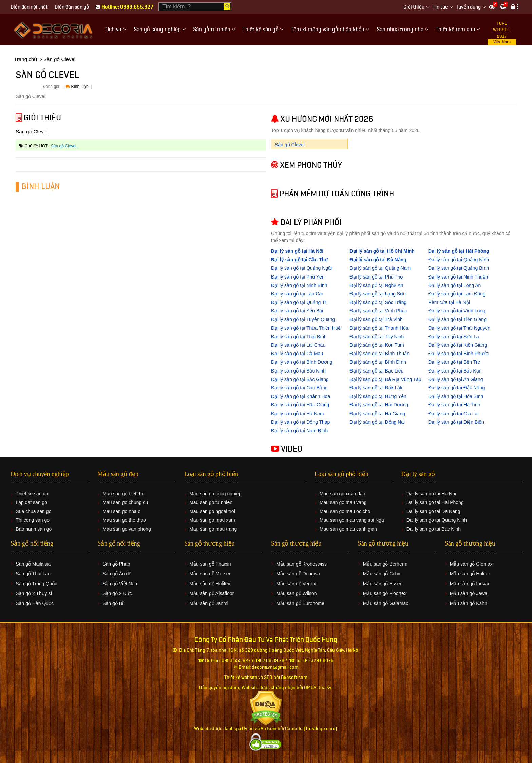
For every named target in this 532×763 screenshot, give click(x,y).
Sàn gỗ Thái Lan (33, 574)
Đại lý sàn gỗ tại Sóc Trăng (378, 302)
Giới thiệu (414, 7)
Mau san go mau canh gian (348, 529)
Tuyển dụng (468, 7)
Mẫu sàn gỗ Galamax (386, 603)
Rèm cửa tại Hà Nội (449, 302)
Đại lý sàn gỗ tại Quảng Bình (459, 268)
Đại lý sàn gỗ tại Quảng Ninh (459, 260)
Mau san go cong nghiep (215, 494)
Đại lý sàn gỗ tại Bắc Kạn (455, 371)
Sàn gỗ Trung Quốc (36, 584)
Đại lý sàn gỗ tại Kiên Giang (458, 345)
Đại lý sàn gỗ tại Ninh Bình (299, 285)
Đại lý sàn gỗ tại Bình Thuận (379, 354)
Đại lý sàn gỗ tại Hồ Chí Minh (382, 251)
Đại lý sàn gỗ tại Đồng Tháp (300, 422)
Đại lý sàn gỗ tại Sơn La (454, 337)
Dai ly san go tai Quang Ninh (437, 520)
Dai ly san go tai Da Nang (433, 511)
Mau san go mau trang (213, 529)
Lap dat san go (31, 502)
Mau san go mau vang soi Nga (352, 520)
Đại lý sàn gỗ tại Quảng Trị (299, 302)
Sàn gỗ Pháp (116, 564)
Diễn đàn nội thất (29, 7)
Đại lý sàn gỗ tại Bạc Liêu (376, 371)
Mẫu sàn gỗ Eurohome (300, 603)
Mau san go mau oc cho (345, 511)
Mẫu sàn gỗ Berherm (385, 564)
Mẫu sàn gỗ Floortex (385, 593)
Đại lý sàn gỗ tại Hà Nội (297, 251)
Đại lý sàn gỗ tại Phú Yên (298, 277)
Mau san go (115, 494)
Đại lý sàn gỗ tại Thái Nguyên (459, 328)
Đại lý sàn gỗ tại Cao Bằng (299, 388)
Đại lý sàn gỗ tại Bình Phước (459, 354)
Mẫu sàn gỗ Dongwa (298, 574)
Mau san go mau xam (212, 520)
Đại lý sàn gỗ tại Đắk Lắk (376, 388)
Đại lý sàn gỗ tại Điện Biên (456, 422)
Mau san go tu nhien (211, 502)
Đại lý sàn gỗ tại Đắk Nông (457, 388)
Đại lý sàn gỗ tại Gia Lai (453, 414)
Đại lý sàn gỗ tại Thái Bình (299, 337)
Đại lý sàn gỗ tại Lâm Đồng (457, 294)
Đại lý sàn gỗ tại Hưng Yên (378, 396)
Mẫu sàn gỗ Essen (383, 584)
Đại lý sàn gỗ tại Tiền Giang (457, 319)
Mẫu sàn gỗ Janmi (209, 603)
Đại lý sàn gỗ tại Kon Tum (377, 345)
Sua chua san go (33, 511)
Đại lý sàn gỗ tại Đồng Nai (377, 422)
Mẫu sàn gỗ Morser (210, 574)
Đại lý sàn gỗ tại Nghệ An (376, 285)
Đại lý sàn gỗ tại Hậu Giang (300, 405)
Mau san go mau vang (343, 502)
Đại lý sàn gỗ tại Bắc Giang (300, 379)
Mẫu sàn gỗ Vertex (296, 584)
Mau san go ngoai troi (212, 511)
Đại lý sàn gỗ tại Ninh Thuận (458, 277)
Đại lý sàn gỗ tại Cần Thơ (299, 260)
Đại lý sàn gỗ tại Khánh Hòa (301, 396)
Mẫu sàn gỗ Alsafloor (212, 593)
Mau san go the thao (124, 520)
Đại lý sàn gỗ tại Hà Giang (377, 414)
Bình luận (77, 87)
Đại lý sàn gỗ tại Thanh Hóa (379, 328)
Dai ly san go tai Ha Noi (431, 494)
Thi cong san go (33, 520)
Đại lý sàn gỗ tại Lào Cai (297, 294)
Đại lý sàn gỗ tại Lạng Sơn (378, 294)
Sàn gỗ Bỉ (113, 603)
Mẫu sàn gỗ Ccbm (382, 574)
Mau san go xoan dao (343, 494)
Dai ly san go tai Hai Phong (435, 502)
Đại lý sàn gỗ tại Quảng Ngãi (301, 268)
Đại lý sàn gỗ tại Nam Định (299, 431)
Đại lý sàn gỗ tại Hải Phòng (459, 251)
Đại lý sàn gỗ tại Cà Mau (297, 354)
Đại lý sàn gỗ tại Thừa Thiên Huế (306, 328)
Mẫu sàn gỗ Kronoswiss (301, 564)
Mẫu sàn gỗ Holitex (210, 584)
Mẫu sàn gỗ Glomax (471, 564)
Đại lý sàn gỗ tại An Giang (456, 379)
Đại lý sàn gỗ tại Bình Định (378, 362)
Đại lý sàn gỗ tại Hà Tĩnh (454, 405)
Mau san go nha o (121, 511)
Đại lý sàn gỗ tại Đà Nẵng (378, 260)
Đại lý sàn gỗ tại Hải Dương (379, 405)
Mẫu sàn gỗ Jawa (469, 593)
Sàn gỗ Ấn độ (117, 574)
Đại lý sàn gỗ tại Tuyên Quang (303, 319)
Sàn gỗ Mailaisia (33, 564)
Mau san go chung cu (125, 502)
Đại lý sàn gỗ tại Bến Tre (454, 362)
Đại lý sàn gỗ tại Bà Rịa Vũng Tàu (385, 379)
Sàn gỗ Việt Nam (120, 584)
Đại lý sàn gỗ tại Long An (455, 285)
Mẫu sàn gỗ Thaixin (210, 564)
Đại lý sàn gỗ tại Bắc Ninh (298, 371)
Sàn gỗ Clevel (64, 146)
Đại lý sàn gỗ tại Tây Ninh (377, 337)
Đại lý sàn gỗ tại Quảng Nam (380, 268)
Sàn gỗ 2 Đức (117, 593)
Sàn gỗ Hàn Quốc (35, 603)
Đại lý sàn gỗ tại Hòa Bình (456, 396)
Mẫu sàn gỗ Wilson (296, 593)
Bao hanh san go (34, 529)
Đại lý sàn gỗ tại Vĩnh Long (457, 311)
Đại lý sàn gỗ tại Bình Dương (302, 362)
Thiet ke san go (32, 494)
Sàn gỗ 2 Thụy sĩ (34, 593)
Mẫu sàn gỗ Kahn (469, 603)
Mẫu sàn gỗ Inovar (470, 584)
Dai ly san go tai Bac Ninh (434, 529)
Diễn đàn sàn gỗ (72, 7)
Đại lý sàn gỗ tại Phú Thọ (376, 277)
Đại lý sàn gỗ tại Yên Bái (297, 311)
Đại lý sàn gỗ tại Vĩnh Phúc (378, 311)
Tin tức (440, 7)
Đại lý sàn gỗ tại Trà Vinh (376, 319)
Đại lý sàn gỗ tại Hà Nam (297, 414)
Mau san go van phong (127, 529)
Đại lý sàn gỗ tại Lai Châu (298, 345)
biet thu (136, 494)
